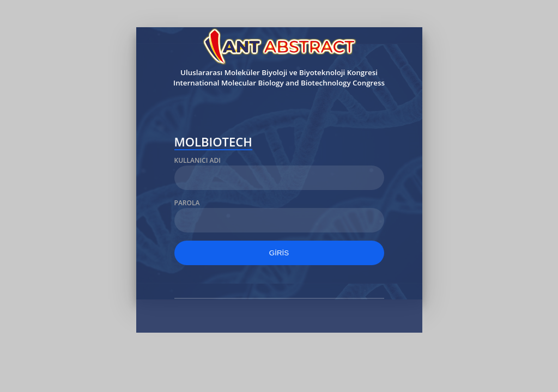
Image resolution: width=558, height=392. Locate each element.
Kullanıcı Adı (198, 160)
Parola (187, 203)
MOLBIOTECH (213, 143)
